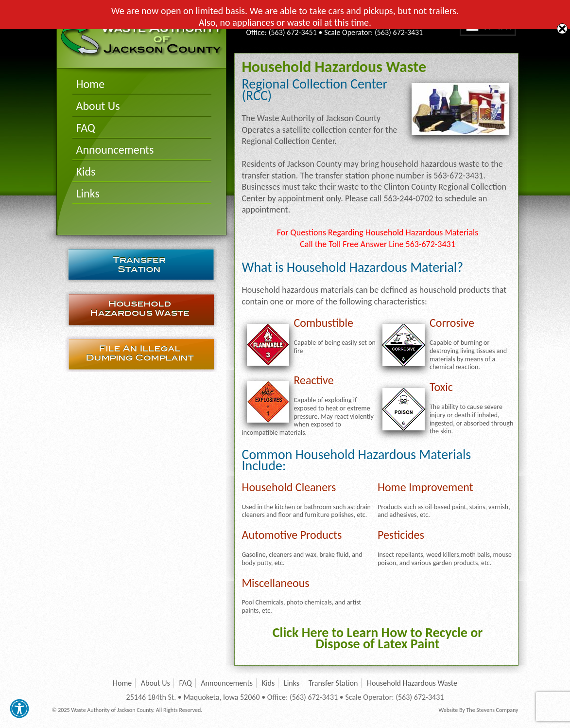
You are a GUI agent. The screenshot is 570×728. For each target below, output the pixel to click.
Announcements (115, 150)
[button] (19, 709)
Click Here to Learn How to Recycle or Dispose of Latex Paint (378, 638)
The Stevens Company (492, 710)
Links (88, 193)
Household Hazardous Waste (141, 309)
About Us (98, 106)
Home (91, 84)
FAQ (86, 128)
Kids (86, 171)
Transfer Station (141, 264)
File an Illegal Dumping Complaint (141, 354)
